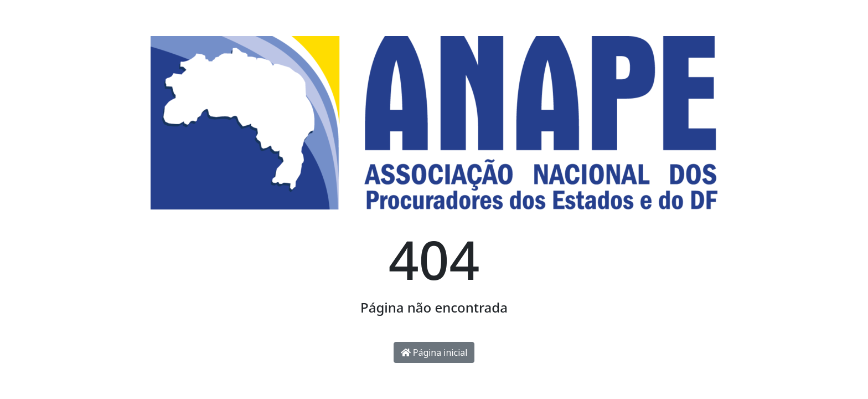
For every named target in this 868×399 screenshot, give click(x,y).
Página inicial (434, 352)
